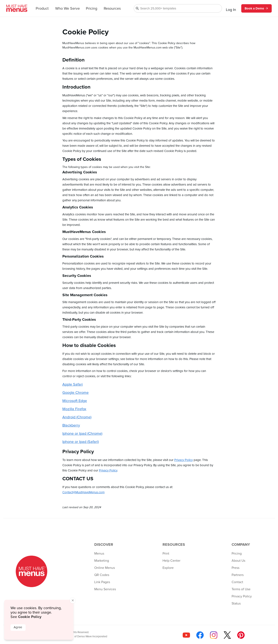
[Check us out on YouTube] (186, 635)
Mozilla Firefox (74, 409)
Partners (238, 575)
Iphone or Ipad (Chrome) (82, 434)
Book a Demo (256, 8)
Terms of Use (241, 589)
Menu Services (105, 589)
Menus (99, 554)
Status (236, 603)
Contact (237, 582)
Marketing (102, 561)
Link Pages (102, 582)
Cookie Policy (30, 617)
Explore (168, 568)
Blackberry (71, 425)
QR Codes (102, 575)
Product (42, 9)
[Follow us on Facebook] (200, 635)
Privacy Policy (184, 460)
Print (166, 554)
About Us (238, 561)
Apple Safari (73, 385)
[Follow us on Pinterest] (241, 635)
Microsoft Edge (75, 401)
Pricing (92, 9)
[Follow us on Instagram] (214, 635)
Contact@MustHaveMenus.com (83, 492)
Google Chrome (75, 393)
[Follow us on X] (227, 635)
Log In (231, 10)
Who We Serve (68, 9)
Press (235, 568)
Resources (112, 9)
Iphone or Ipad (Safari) (81, 442)
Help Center (171, 561)
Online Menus (105, 568)
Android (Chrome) (77, 417)
